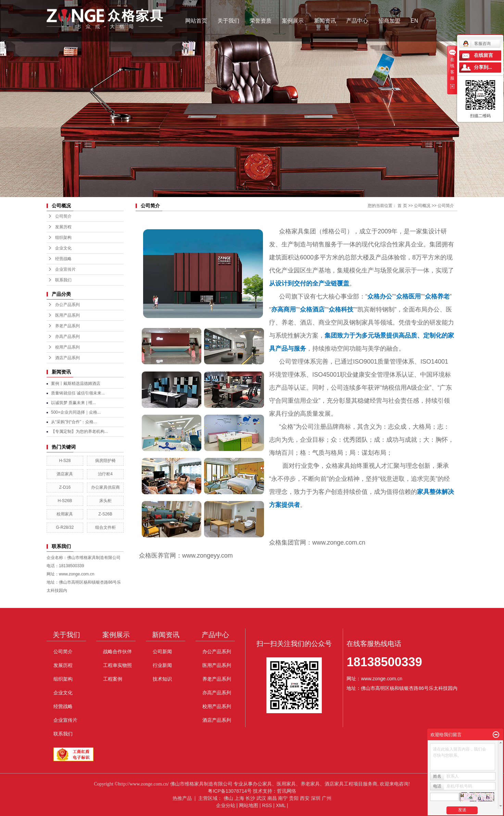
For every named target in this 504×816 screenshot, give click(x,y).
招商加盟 (389, 21)
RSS (267, 805)
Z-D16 (65, 487)
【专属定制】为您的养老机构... (79, 431)
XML (281, 805)
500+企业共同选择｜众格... (76, 412)
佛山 (228, 798)
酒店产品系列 (67, 358)
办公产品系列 (67, 305)
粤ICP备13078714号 (230, 791)
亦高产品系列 (67, 337)
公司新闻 (162, 651)
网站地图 (249, 805)
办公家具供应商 (105, 487)
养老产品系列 (67, 326)
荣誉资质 (261, 21)
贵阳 (294, 798)
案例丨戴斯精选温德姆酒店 (76, 383)
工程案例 (113, 679)
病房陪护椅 (105, 461)
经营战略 (63, 259)
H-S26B (65, 501)
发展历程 (63, 227)
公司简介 (63, 216)
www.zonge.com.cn (339, 543)
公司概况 (422, 206)
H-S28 (65, 461)
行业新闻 (162, 665)
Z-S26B (105, 514)
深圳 (316, 798)
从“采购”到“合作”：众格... (74, 422)
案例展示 (293, 21)
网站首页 (196, 21)
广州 (327, 798)
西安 (305, 798)
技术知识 (162, 679)
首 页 (402, 206)
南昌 (272, 798)
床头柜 (105, 501)
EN (414, 21)
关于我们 (228, 21)
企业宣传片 (65, 269)
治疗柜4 (105, 474)
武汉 (261, 798)
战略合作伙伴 (117, 651)
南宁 (283, 798)
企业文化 (63, 248)
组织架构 (63, 238)
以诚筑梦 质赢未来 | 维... (73, 403)
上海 (239, 798)
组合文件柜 (105, 527)
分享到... (483, 67)
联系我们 (63, 280)
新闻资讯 (325, 21)
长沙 (250, 798)
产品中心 (357, 21)
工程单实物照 (117, 665)
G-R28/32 (65, 527)
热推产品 (182, 798)
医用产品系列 (67, 315)
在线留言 (483, 55)
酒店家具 (65, 474)
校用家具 (65, 514)
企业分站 (226, 805)
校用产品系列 (67, 347)
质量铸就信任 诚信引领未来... (78, 393)
